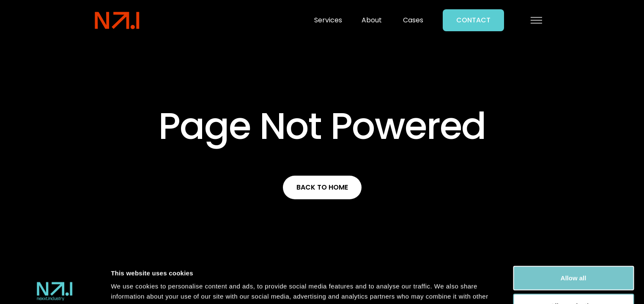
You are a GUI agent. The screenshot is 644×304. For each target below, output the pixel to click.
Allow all (574, 231)
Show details (444, 287)
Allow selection (573, 259)
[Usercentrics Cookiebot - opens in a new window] (55, 288)
